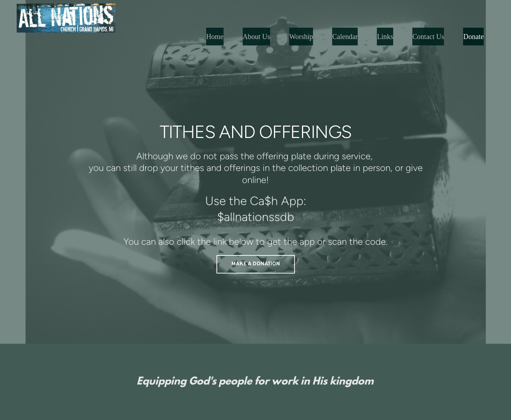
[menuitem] (215, 37)
